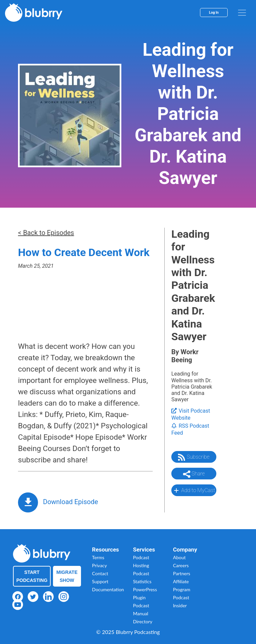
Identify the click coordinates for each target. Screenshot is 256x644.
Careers (181, 565)
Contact (100, 573)
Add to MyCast (194, 490)
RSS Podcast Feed (190, 429)
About (179, 557)
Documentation (108, 589)
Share (194, 474)
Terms (98, 557)
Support (100, 581)
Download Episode (70, 502)
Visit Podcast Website (191, 414)
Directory (143, 621)
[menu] (242, 13)
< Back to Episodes (46, 233)
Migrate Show (67, 576)
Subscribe (194, 457)
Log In (214, 13)
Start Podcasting (32, 576)
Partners (182, 573)
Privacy (99, 565)
